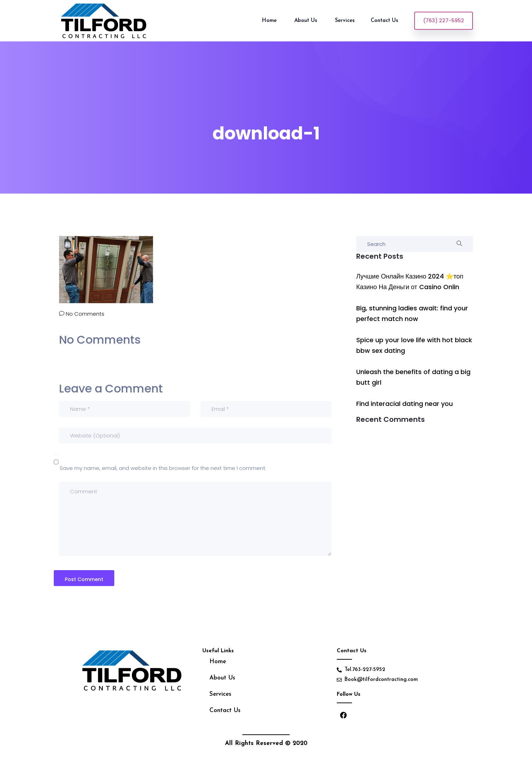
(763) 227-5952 (444, 21)
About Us (307, 21)
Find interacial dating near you (404, 404)
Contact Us (385, 21)
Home (270, 21)
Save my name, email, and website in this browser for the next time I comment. (163, 468)
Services (220, 694)
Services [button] (345, 21)
